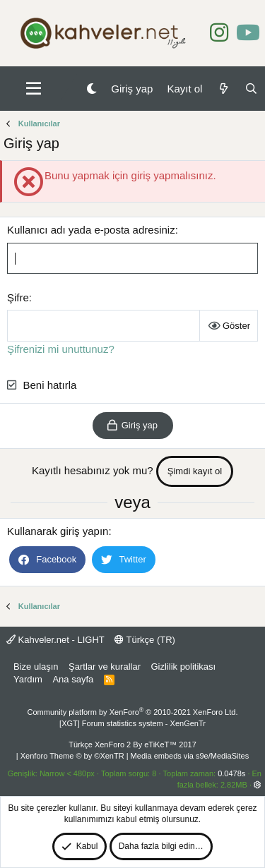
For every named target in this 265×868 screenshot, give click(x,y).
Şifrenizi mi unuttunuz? (61, 349)
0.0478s (231, 773)
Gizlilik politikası (183, 667)
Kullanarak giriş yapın (58, 531)
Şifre (18, 297)
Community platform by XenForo (133, 712)
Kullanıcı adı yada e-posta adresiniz (91, 230)
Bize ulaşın (36, 667)
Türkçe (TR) (145, 640)
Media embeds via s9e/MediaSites (190, 756)
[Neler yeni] (223, 89)
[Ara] (251, 89)
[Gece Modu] (92, 89)
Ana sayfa (73, 679)
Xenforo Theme (72, 756)
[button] (34, 89)
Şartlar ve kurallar (105, 667)
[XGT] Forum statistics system (132, 723)
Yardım (28, 679)
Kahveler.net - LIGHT (55, 640)
